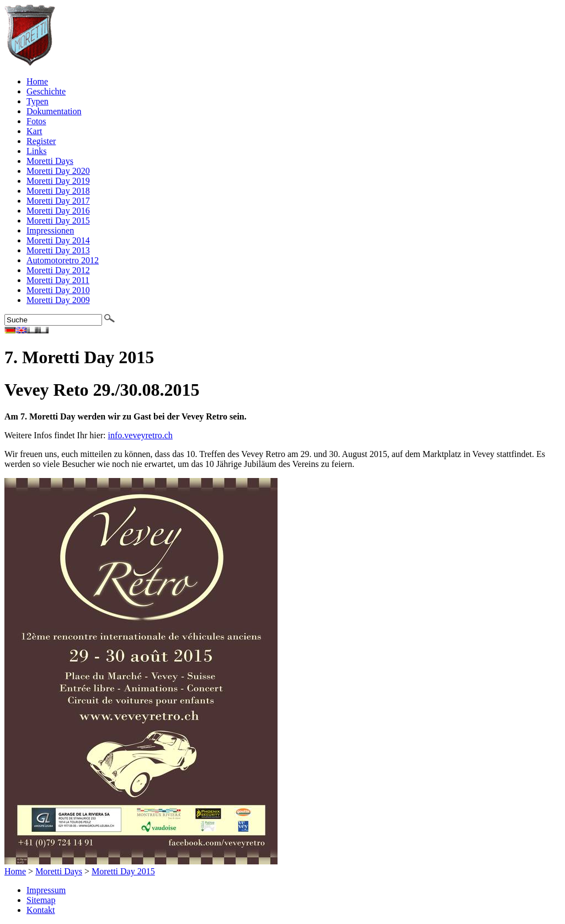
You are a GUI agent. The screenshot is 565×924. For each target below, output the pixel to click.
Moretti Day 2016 (58, 211)
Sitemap (41, 900)
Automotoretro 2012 (63, 260)
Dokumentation (54, 111)
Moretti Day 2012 (58, 270)
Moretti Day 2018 (58, 191)
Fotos (36, 121)
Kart (34, 131)
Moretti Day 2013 (58, 250)
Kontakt (41, 910)
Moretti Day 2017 (58, 201)
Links (36, 151)
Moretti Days (50, 161)
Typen (38, 101)
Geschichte (46, 91)
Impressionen (50, 230)
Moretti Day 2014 (58, 240)
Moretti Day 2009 (58, 300)
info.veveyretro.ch (140, 435)
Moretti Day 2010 (58, 290)
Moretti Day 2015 (58, 221)
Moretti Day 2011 (58, 280)
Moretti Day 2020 (58, 171)
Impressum (46, 890)
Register (41, 141)
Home (37, 81)
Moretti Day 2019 (58, 181)
